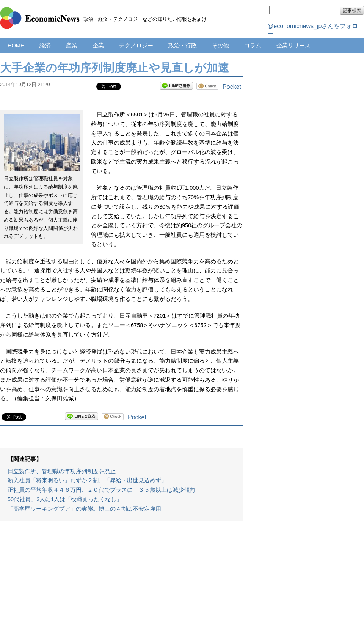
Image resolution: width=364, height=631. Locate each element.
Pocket (232, 87)
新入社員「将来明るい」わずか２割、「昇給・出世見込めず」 (87, 480)
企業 (98, 46)
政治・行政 (183, 46)
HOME (16, 46)
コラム (253, 46)
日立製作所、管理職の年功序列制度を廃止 (62, 471)
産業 (72, 46)
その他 (220, 46)
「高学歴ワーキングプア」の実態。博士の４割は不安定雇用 (84, 509)
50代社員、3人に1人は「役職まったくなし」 (65, 499)
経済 (45, 46)
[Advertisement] (121, 580)
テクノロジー (136, 46)
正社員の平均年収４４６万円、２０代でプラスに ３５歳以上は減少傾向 (101, 490)
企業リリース (293, 46)
